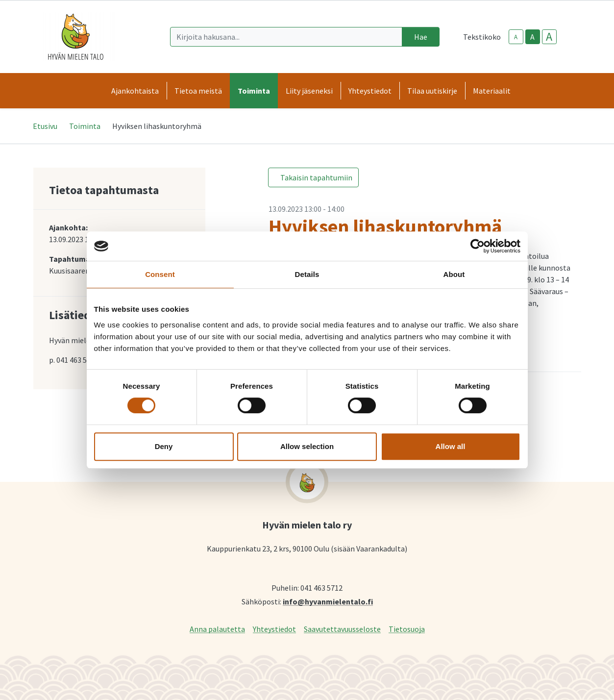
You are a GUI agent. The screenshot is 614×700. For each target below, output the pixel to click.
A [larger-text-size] (549, 37)
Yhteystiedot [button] (370, 91)
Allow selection (307, 446)
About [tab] (454, 274)
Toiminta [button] (254, 91)
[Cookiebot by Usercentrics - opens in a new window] (478, 246)
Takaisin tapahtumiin (316, 177)
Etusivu (45, 126)
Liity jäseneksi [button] (309, 91)
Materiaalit (492, 91)
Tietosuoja (407, 629)
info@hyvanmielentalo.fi (328, 601)
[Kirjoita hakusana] (286, 37)
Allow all (451, 446)
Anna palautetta (217, 629)
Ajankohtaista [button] (135, 91)
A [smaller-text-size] (516, 37)
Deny (164, 446)
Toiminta (85, 126)
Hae (421, 37)
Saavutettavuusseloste (342, 629)
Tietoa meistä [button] (198, 91)
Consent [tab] (160, 274)
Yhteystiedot (274, 629)
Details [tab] (307, 274)
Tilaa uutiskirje (432, 91)
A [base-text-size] (532, 37)
